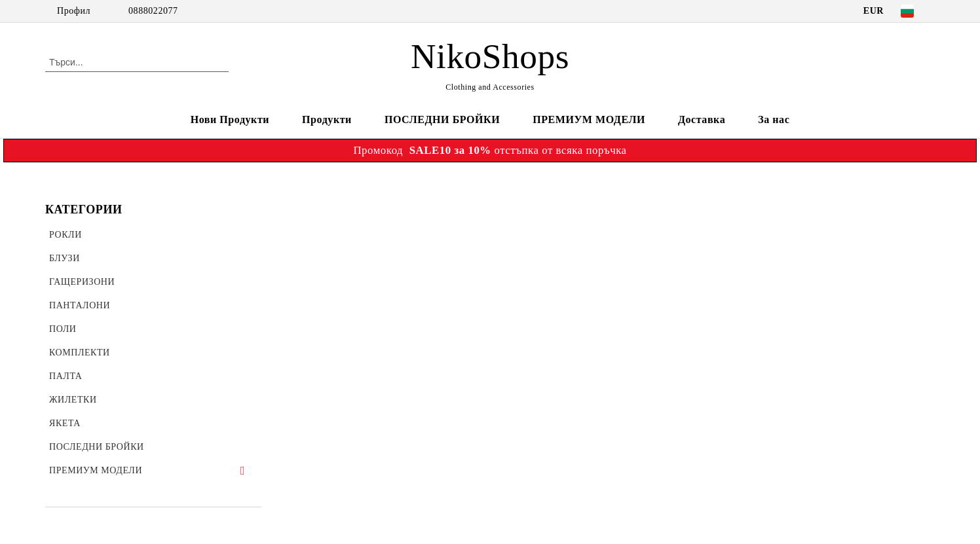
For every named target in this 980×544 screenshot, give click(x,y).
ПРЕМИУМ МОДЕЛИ (589, 119)
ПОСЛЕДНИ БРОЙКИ (442, 119)
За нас (774, 119)
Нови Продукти (230, 119)
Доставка (702, 119)
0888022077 (153, 11)
